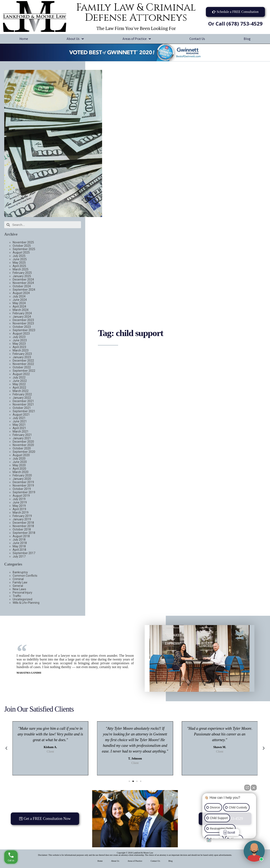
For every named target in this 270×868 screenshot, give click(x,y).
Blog (171, 861)
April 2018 (19, 550)
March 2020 (21, 472)
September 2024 (24, 290)
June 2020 (20, 462)
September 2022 (24, 371)
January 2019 (22, 519)
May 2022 (19, 384)
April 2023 (19, 347)
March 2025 (21, 269)
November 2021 (23, 404)
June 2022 (20, 381)
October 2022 (22, 367)
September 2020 (24, 452)
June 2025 (20, 259)
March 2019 (21, 513)
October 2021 (22, 408)
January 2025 (22, 276)
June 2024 (20, 300)
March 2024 (21, 310)
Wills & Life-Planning (26, 603)
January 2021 (22, 438)
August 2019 (21, 496)
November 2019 (23, 486)
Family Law (20, 582)
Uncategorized (22, 599)
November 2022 (23, 364)
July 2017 (19, 556)
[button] (235, 12)
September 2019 (24, 492)
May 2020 (19, 465)
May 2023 (19, 344)
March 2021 (21, 431)
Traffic (17, 596)
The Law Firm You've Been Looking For (136, 28)
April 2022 (19, 388)
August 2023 (21, 334)
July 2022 (19, 377)
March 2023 (21, 350)
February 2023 (22, 354)
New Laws (19, 589)
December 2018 (23, 523)
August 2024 (21, 293)
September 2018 (24, 533)
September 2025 (24, 249)
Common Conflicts (25, 576)
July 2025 (19, 256)
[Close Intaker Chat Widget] (254, 788)
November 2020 (23, 445)
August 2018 (21, 536)
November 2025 (23, 242)
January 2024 (22, 317)
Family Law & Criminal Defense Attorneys (136, 13)
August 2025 (21, 252)
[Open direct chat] (247, 788)
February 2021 (22, 435)
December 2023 (23, 320)
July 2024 (19, 296)
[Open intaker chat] (209, 840)
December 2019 (23, 482)
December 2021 (23, 401)
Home (24, 39)
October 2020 (22, 448)
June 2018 (20, 543)
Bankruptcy (20, 572)
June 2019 (20, 502)
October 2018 (22, 529)
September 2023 (24, 330)
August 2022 (21, 374)
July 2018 (19, 540)
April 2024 (19, 307)
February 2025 (22, 273)
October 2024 (22, 286)
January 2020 (22, 479)
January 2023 (22, 357)
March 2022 (21, 391)
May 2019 (19, 506)
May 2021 (19, 425)
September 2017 (24, 553)
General (18, 586)
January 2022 (22, 398)
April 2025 (19, 266)
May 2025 (19, 263)
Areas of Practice (137, 39)
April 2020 (19, 469)
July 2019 (19, 499)
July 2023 (19, 337)
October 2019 (22, 489)
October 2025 (22, 246)
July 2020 (19, 458)
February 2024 (22, 313)
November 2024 (23, 283)
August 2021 (21, 415)
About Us (75, 39)
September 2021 (24, 411)
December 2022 (23, 361)
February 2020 (22, 475)
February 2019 (22, 516)
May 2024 (19, 303)
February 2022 (22, 394)
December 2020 (23, 442)
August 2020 (21, 455)
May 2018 (19, 546)
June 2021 (20, 421)
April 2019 (19, 509)
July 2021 (19, 418)
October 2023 (22, 327)
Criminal (18, 579)
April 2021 (19, 428)
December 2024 (23, 279)
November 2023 (23, 323)
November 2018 (23, 526)
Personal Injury (22, 593)
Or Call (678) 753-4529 (235, 24)
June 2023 (20, 340)
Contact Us (197, 39)
